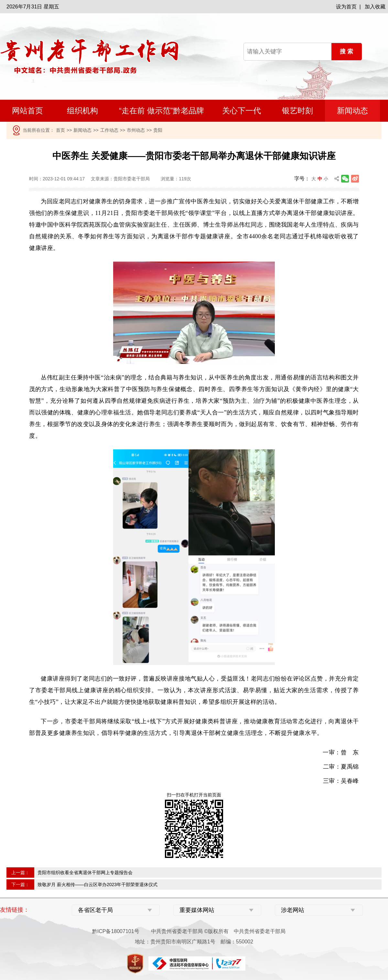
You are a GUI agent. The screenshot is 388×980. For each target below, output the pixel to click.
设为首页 (346, 7)
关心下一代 (242, 111)
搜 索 (346, 51)
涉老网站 (293, 910)
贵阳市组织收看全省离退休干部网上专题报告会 (85, 873)
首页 (60, 130)
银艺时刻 (297, 111)
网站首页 (27, 111)
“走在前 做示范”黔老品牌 (162, 111)
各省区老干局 (95, 910)
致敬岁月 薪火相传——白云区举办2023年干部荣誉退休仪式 (97, 884)
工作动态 (109, 130)
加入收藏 (375, 7)
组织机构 (82, 111)
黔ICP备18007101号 (116, 931)
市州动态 (136, 130)
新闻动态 (352, 111)
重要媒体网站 (197, 910)
